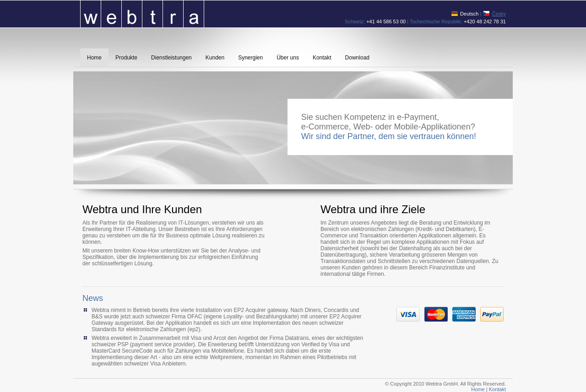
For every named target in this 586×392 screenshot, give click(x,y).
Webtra (142, 14)
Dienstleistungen (171, 58)
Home (94, 58)
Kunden (215, 58)
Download (357, 58)
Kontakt (322, 58)
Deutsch (469, 14)
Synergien (250, 58)
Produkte (126, 58)
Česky (499, 14)
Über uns (288, 58)
